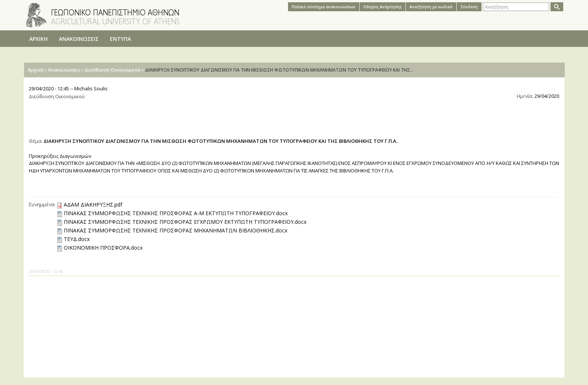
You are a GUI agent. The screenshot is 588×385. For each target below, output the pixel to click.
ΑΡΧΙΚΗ (38, 39)
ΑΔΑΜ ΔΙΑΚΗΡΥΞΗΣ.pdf (93, 204)
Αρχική (36, 70)
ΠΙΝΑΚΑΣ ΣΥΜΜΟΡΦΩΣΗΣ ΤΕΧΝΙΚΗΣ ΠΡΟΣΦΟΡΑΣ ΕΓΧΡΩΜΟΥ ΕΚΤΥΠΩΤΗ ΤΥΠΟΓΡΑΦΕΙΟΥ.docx (185, 222)
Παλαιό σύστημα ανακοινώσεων (324, 7)
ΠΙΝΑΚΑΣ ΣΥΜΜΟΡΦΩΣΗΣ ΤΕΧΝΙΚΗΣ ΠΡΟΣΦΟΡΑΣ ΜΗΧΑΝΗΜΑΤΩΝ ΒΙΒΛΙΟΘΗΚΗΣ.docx (175, 230)
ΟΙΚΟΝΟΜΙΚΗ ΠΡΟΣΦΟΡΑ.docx (103, 248)
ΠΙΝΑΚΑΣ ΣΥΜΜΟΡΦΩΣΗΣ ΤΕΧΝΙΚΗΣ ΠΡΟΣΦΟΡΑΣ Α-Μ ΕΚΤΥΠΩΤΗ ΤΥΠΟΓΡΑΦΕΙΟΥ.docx (176, 213)
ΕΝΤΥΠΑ (120, 39)
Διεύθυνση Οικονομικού (113, 70)
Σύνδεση (469, 7)
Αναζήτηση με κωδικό (431, 7)
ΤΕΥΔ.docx (77, 239)
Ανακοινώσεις (64, 70)
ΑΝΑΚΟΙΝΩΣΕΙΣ (79, 39)
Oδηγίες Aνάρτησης (382, 7)
